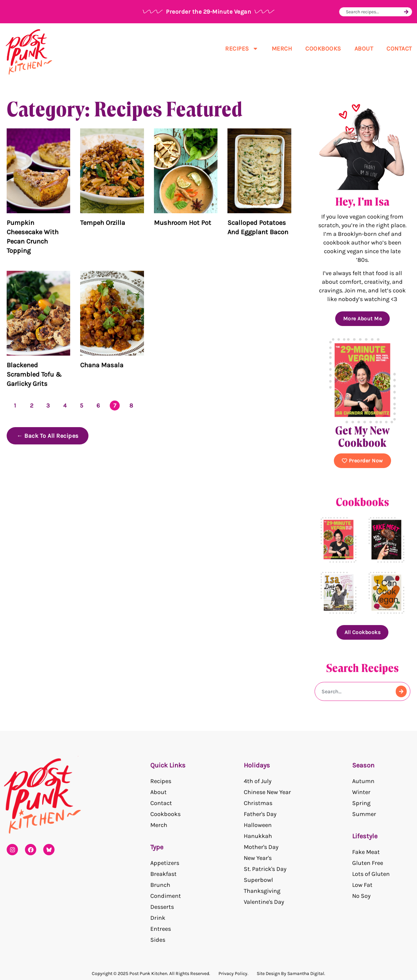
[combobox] (374, 12)
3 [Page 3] (48, 406)
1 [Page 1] (15, 406)
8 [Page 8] (131, 406)
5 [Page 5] (82, 406)
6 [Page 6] (98, 406)
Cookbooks (323, 49)
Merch (282, 49)
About (364, 49)
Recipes (242, 49)
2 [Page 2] (32, 406)
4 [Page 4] (65, 406)
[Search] (406, 12)
